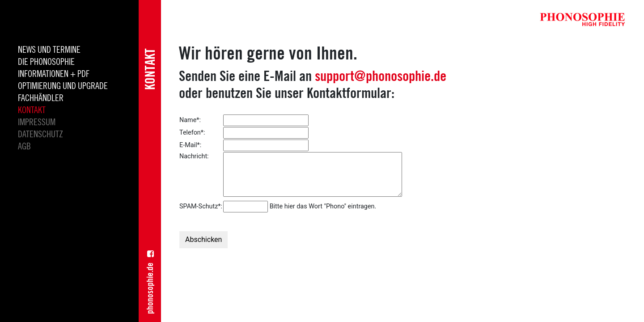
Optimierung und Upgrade (63, 86)
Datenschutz (40, 135)
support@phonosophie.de (381, 76)
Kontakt (32, 110)
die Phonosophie (46, 62)
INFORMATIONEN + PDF (54, 74)
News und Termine (49, 50)
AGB (24, 147)
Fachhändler (41, 98)
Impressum (37, 123)
